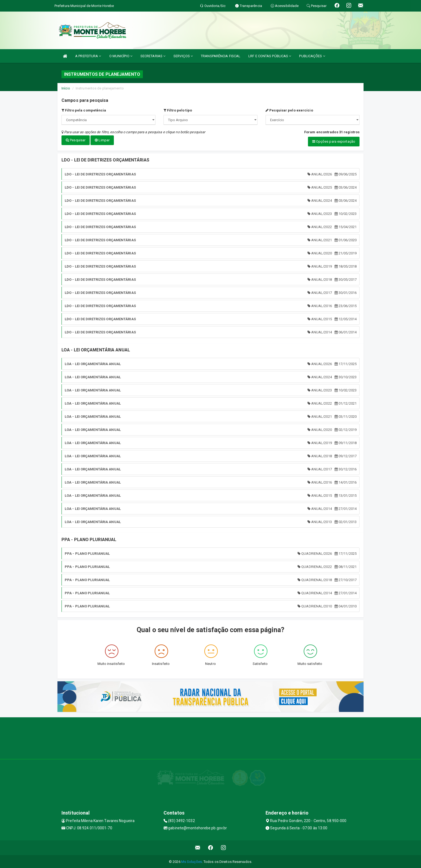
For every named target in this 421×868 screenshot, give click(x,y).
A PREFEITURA (88, 56)
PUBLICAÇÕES (312, 56)
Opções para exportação (334, 141)
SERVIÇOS (183, 56)
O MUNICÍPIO (121, 56)
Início (66, 88)
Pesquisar (76, 140)
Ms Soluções (192, 861)
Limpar (102, 140)
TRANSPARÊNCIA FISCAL (221, 56)
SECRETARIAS (153, 56)
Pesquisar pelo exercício (289, 110)
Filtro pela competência (84, 110)
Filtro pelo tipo (178, 110)
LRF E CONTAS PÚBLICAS (270, 56)
